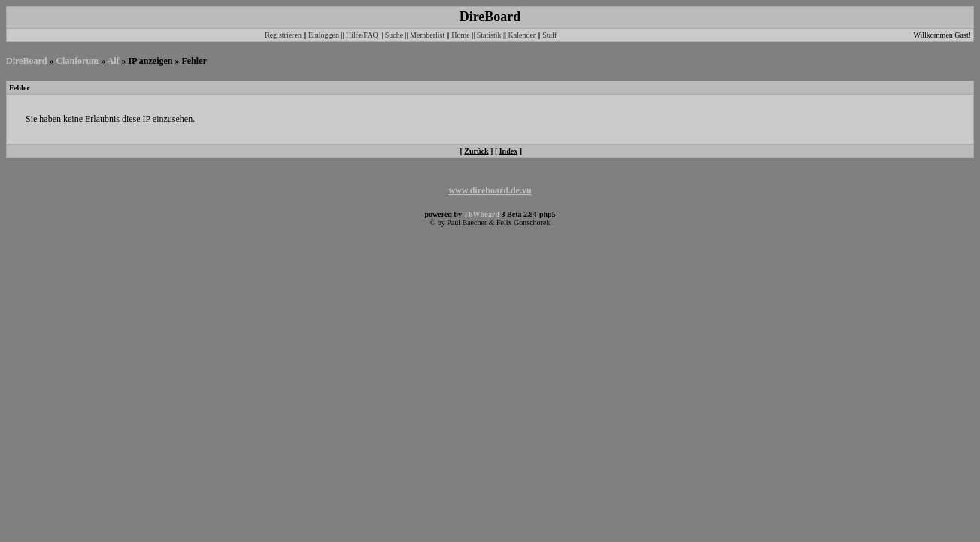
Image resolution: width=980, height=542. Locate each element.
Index (508, 151)
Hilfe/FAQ (362, 35)
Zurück (476, 151)
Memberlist (427, 35)
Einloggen (324, 35)
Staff (549, 35)
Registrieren (283, 35)
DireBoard (26, 61)
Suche (394, 35)
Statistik (489, 35)
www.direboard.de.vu (490, 190)
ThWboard (481, 214)
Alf (113, 61)
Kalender (522, 35)
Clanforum (77, 61)
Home (460, 35)
